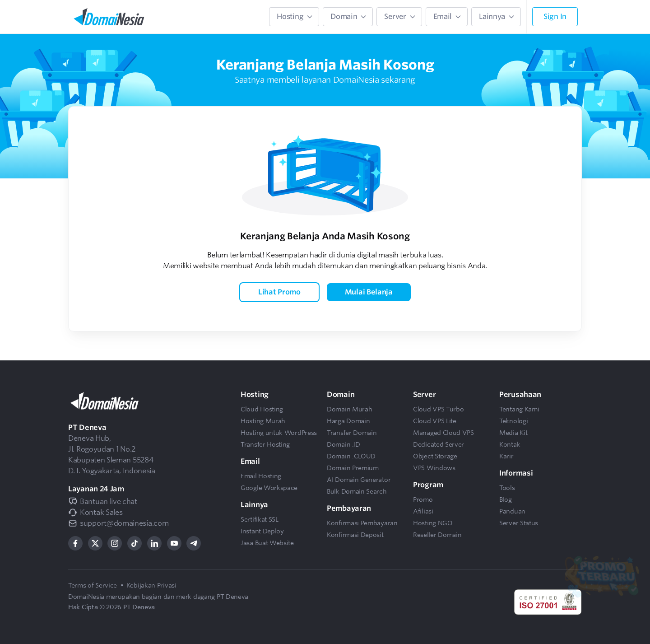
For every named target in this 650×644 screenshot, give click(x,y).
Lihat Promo (279, 292)
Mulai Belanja (369, 292)
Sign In (555, 16)
